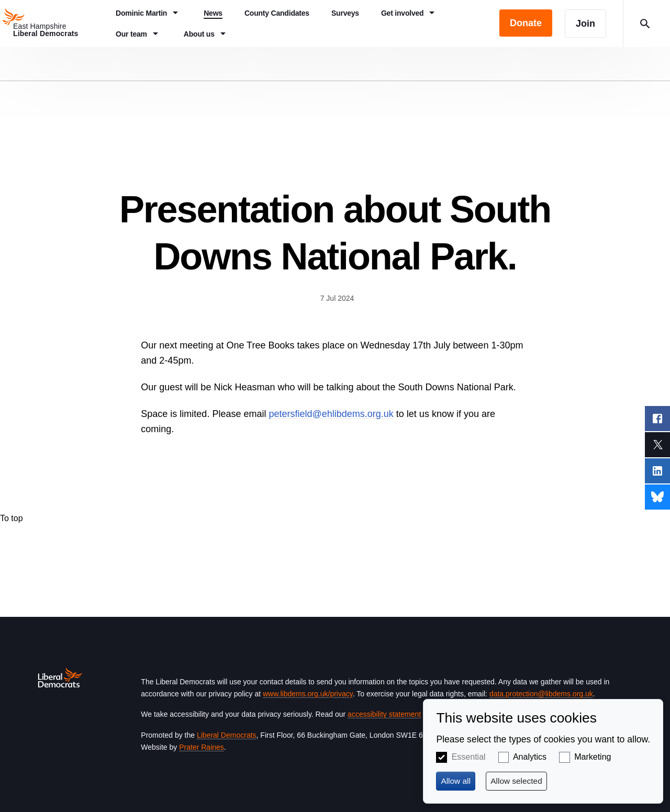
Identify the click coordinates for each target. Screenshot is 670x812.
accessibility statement (384, 714)
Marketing (593, 757)
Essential (469, 757)
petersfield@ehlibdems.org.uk (331, 414)
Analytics (530, 757)
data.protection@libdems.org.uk (541, 694)
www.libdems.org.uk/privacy (308, 694)
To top (12, 518)
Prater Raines (202, 747)
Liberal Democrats (227, 735)
